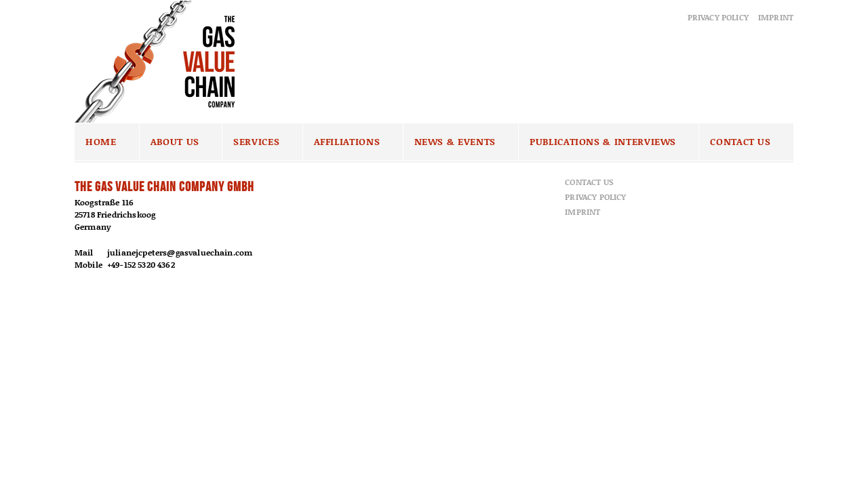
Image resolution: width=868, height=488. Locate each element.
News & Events (455, 141)
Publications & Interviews (603, 141)
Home (101, 141)
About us (175, 141)
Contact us (740, 141)
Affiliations (347, 141)
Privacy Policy (718, 17)
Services (256, 141)
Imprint (776, 17)
